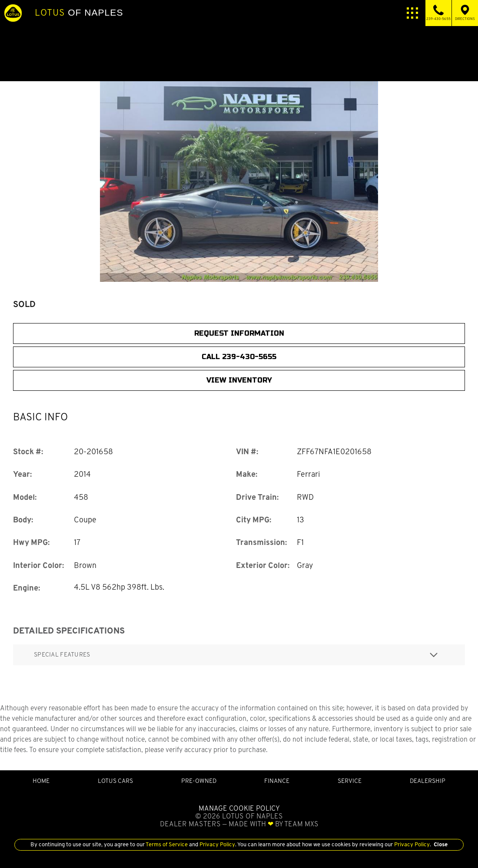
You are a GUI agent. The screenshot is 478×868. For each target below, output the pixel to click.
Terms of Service (167, 844)
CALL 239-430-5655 (239, 357)
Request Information (239, 333)
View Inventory (239, 380)
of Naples (79, 13)
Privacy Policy (217, 844)
